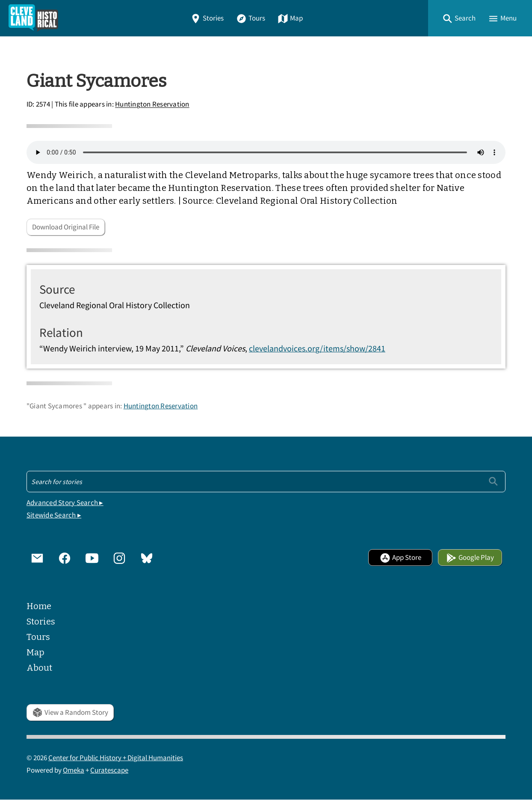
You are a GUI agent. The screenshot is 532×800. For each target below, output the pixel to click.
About (39, 668)
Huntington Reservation (152, 105)
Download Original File (66, 227)
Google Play (470, 558)
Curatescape (109, 770)
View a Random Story (70, 712)
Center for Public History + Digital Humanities (116, 758)
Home (39, 606)
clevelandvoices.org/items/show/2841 (317, 348)
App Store (400, 558)
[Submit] (493, 481)
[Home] (33, 18)
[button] (459, 18)
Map (290, 18)
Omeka (74, 770)
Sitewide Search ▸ (54, 515)
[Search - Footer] (266, 482)
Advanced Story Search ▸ (65, 503)
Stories (207, 18)
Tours (251, 18)
